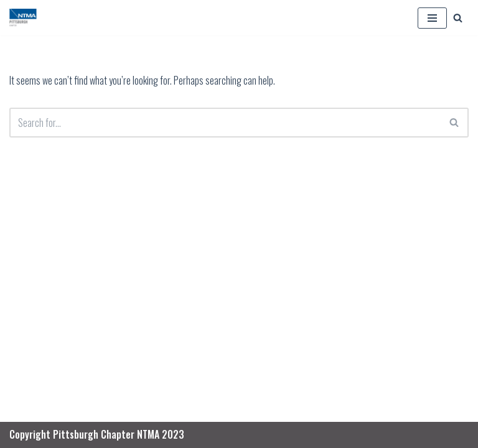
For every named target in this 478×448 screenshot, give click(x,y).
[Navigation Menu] (432, 18)
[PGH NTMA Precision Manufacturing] (24, 18)
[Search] (458, 18)
